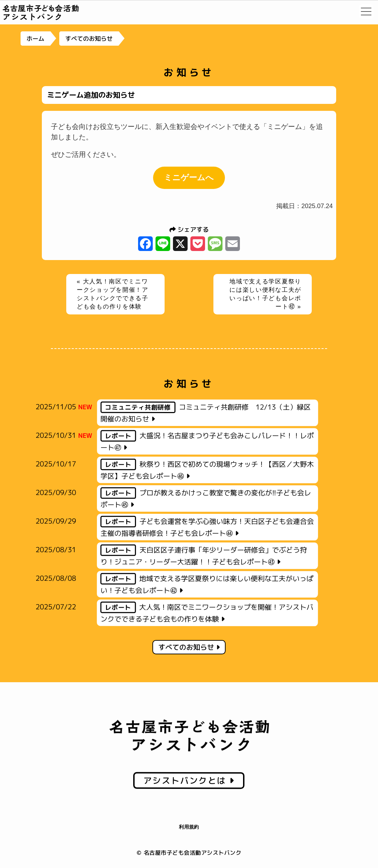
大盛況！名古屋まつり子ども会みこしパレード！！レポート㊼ (207, 441)
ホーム (35, 39)
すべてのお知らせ (89, 39)
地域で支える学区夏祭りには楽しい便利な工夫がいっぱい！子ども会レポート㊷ (207, 584)
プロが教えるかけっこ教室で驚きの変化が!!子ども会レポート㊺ (206, 498)
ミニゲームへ (189, 178)
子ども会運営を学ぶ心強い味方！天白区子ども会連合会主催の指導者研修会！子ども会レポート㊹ (207, 527)
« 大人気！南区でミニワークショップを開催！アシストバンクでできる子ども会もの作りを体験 (113, 294)
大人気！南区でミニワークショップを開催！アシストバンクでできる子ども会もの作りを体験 (207, 613)
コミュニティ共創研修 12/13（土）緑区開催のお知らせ (206, 413)
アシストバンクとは (189, 781)
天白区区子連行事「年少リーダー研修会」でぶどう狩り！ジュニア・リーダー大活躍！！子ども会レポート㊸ (204, 555)
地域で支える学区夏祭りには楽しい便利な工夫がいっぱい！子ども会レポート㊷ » (265, 294)
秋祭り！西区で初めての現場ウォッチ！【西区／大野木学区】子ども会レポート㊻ (207, 470)
